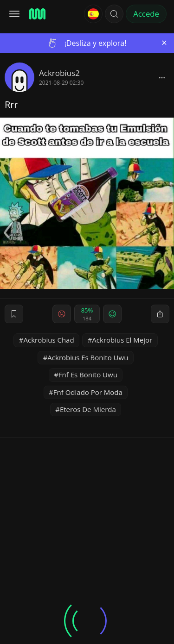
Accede (146, 14)
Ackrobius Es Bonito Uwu (88, 357)
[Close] (164, 43)
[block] (162, 77)
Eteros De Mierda (88, 409)
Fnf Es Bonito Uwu (88, 375)
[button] (114, 14)
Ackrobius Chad (49, 340)
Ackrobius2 (59, 73)
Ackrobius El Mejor (122, 340)
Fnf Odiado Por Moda (88, 392)
